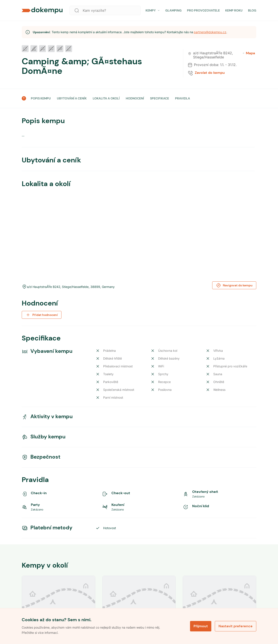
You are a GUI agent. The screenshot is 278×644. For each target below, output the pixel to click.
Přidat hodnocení (42, 315)
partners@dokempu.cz (210, 32)
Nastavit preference (236, 626)
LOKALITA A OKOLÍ (106, 98)
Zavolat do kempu (210, 73)
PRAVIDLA (183, 98)
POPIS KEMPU (41, 98)
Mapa (249, 53)
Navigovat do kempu (234, 285)
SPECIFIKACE (160, 98)
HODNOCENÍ (135, 98)
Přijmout (201, 626)
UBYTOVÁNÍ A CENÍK (72, 98)
